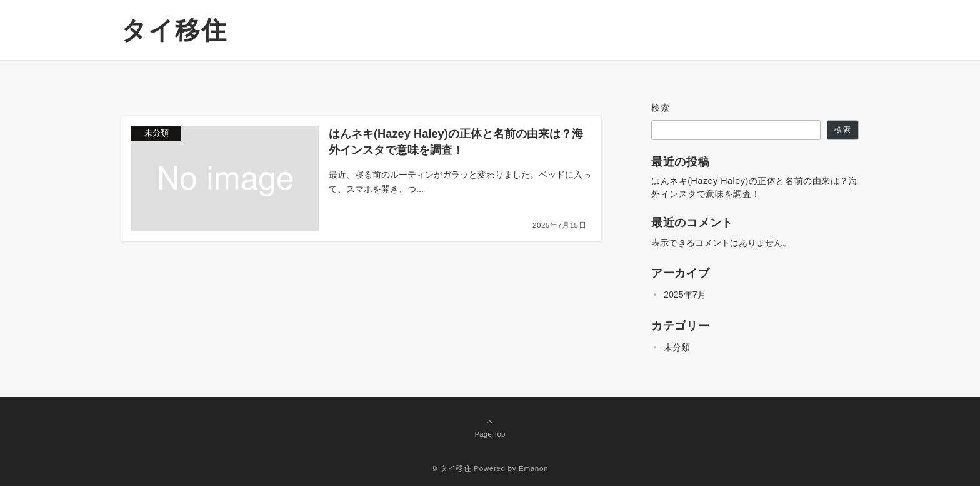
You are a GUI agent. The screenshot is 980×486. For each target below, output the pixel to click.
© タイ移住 (452, 468)
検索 (661, 108)
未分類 (677, 347)
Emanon (533, 468)
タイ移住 (174, 30)
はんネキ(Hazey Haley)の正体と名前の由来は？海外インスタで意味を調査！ (755, 187)
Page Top (490, 427)
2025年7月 (685, 295)
